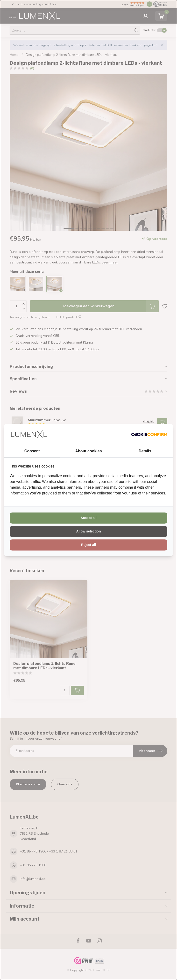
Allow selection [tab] (89, 531)
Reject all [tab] (88, 545)
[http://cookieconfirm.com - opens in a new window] (149, 434)
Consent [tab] (32, 451)
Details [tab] (145, 451)
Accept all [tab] (88, 518)
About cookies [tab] (88, 451)
